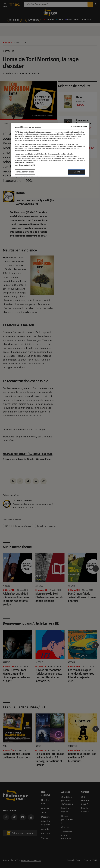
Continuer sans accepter (78, 126)
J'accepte (76, 172)
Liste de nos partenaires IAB (25, 165)
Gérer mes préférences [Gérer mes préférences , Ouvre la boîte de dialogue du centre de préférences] (25, 172)
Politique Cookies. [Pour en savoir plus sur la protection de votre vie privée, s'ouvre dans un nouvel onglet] (33, 151)
